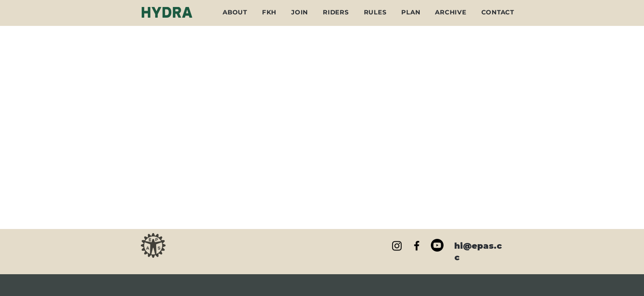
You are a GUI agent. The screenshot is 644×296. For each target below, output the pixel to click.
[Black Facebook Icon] (417, 246)
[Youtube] (437, 245)
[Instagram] (397, 246)
